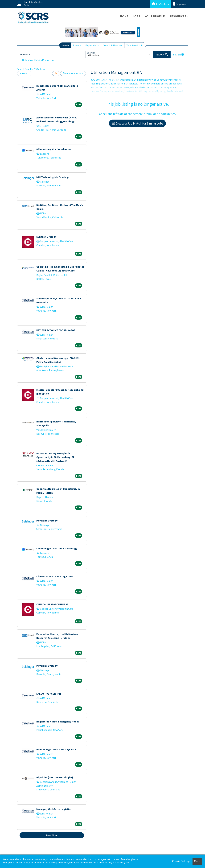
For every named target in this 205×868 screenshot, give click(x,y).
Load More (52, 835)
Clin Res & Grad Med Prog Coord (55, 576)
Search (65, 45)
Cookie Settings (181, 861)
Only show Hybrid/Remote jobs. (39, 60)
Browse (77, 45)
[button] (179, 54)
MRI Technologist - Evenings (53, 177)
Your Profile (155, 16)
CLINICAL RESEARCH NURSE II (53, 604)
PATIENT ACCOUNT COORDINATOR (56, 330)
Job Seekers (160, 4)
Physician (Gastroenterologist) (55, 777)
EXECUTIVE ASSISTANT (49, 694)
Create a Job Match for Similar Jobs (137, 123)
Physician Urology (47, 521)
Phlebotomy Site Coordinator (54, 149)
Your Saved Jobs (135, 45)
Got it (197, 861)
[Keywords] (52, 54)
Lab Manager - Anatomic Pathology (57, 548)
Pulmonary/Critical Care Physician (56, 749)
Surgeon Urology (46, 237)
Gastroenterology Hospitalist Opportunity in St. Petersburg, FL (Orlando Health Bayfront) (55, 457)
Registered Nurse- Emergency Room (58, 722)
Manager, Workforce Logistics (54, 809)
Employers (180, 4)
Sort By (23, 73)
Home (124, 16)
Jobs (136, 16)
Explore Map (92, 45)
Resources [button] (178, 16)
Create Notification (73, 73)
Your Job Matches (113, 45)
